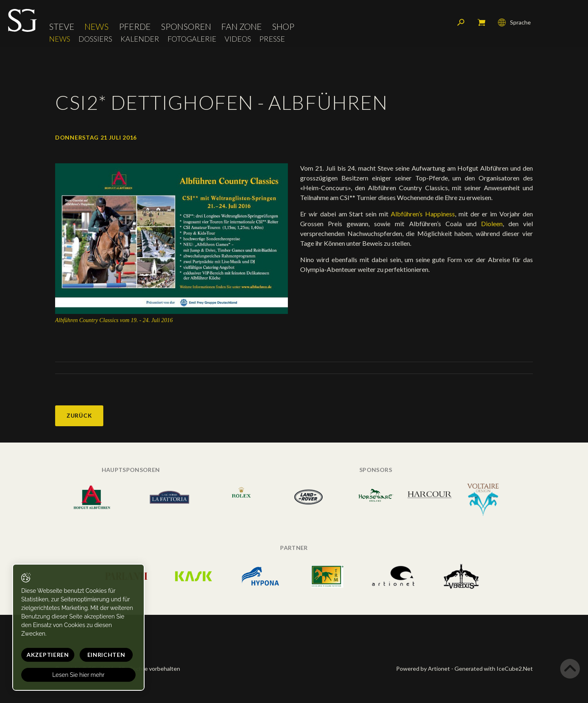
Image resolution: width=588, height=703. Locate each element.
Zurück (79, 415)
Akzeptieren (48, 655)
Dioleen (492, 224)
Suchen (461, 22)
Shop (283, 26)
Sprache (514, 22)
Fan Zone (242, 26)
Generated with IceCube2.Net (494, 669)
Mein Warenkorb (481, 22)
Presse (272, 39)
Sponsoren (186, 26)
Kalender (140, 39)
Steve (62, 26)
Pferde (135, 26)
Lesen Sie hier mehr (78, 675)
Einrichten (106, 655)
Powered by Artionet (423, 669)
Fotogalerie (192, 39)
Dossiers (95, 39)
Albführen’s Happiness (423, 214)
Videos (238, 39)
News (97, 26)
